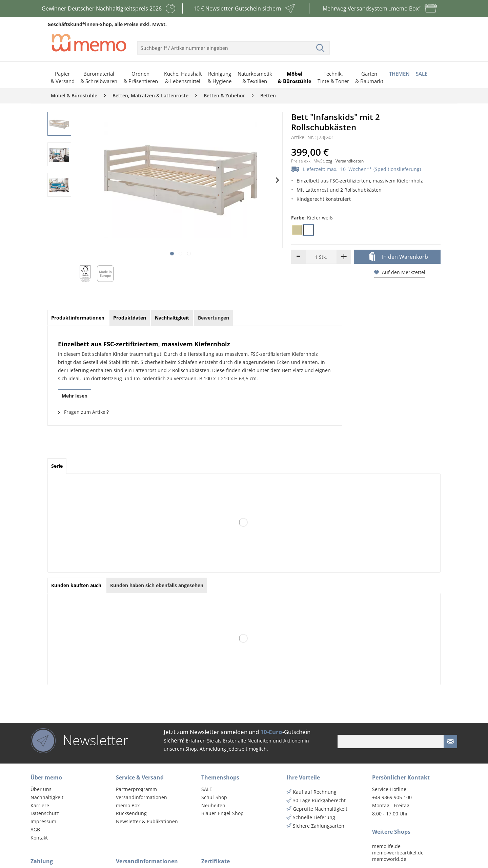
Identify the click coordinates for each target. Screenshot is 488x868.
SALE (207, 789)
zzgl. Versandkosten (345, 161)
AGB (35, 830)
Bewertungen (213, 318)
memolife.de (386, 846)
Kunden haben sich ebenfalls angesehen (157, 585)
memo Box (128, 805)
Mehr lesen (75, 396)
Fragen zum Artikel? (83, 412)
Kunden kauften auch (76, 585)
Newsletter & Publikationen (147, 821)
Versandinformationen (141, 797)
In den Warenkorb (399, 257)
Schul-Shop (214, 797)
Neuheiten (213, 805)
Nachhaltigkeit (47, 797)
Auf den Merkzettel (400, 272)
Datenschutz (45, 813)
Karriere (40, 805)
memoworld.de (389, 859)
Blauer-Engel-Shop (222, 813)
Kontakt (39, 838)
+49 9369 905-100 (392, 797)
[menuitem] (233, 45)
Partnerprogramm (136, 789)
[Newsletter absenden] (450, 741)
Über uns (41, 789)
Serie (57, 466)
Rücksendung (131, 813)
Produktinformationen (78, 318)
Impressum (43, 821)
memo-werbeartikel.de (398, 853)
